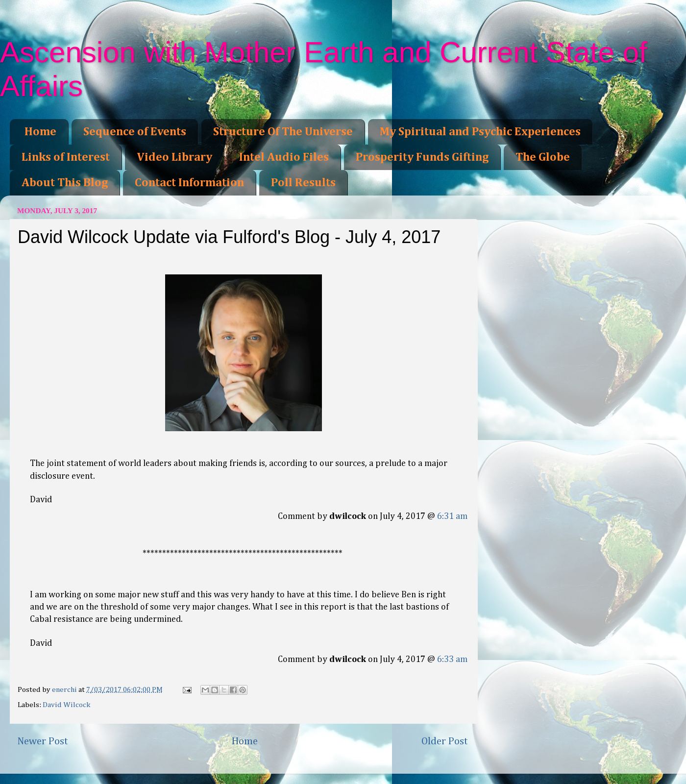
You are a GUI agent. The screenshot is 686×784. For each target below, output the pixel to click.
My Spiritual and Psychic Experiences (480, 132)
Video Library (174, 157)
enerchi (65, 690)
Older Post (445, 741)
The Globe (543, 157)
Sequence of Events (135, 132)
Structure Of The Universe (283, 132)
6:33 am (452, 660)
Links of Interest (66, 157)
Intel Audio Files (284, 157)
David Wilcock (66, 705)
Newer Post (43, 741)
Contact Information (189, 183)
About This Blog (65, 183)
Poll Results (303, 183)
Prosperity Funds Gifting (422, 157)
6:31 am (452, 516)
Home (40, 132)
